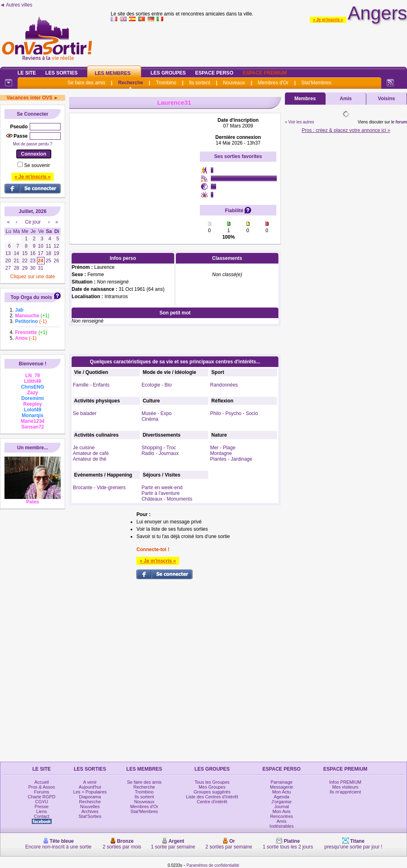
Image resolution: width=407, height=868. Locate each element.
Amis (346, 99)
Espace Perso (214, 73)
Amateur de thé (90, 459)
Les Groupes (168, 73)
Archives (90, 811)
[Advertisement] (135, 168)
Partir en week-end (162, 488)
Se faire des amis (86, 83)
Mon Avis (282, 811)
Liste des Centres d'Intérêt (212, 797)
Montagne (221, 453)
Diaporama (90, 797)
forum (401, 122)
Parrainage (282, 782)
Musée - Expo (157, 413)
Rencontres (282, 816)
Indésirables (281, 826)
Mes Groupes (212, 787)
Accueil (41, 782)
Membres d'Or (273, 83)
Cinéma (150, 419)
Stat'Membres (316, 83)
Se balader (85, 413)
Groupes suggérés (212, 792)
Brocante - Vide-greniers (99, 488)
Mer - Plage (223, 448)
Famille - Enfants (91, 385)
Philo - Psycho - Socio (234, 413)
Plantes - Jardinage (231, 459)
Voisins (387, 99)
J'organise (282, 802)
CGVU (42, 802)
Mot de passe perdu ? (33, 144)
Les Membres (113, 73)
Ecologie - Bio (157, 385)
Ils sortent (199, 83)
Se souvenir (37, 165)
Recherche (130, 83)
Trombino (166, 83)
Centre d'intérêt (212, 802)
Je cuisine (84, 448)
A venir (90, 782)
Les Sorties (61, 73)
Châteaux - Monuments (167, 499)
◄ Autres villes (16, 5)
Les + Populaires (90, 792)
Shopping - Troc (159, 448)
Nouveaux (234, 83)
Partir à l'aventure (161, 493)
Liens (42, 811)
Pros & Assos (41, 787)
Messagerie (281, 787)
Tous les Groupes (212, 782)
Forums (42, 792)
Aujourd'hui (90, 787)
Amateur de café (91, 453)
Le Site (27, 73)
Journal (282, 806)
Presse (42, 806)
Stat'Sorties (90, 816)
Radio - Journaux (160, 453)
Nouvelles (90, 806)
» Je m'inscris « (328, 20)
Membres (305, 99)
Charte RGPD (42, 797)
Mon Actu (282, 792)
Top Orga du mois (31, 297)
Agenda (282, 797)
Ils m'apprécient (345, 792)
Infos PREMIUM (345, 782)
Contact (42, 816)
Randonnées (224, 385)
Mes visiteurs (345, 787)
